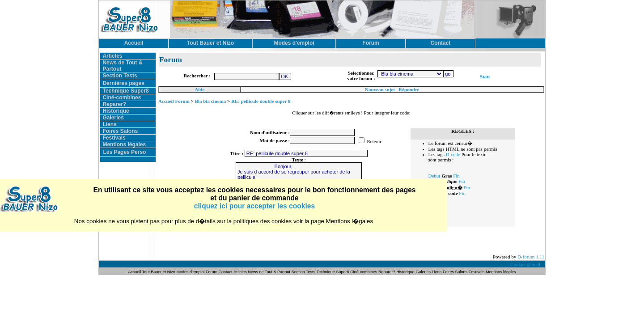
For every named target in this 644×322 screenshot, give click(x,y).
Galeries (113, 118)
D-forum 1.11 (531, 257)
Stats (485, 76)
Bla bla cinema (211, 101)
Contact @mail (526, 264)
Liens (109, 124)
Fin (456, 176)
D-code (453, 154)
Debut (434, 176)
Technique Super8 (125, 91)
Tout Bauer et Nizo (159, 272)
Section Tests (120, 76)
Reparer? (114, 104)
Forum (212, 272)
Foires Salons (120, 131)
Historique (116, 111)
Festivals (114, 138)
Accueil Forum (174, 101)
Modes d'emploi (191, 272)
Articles (112, 56)
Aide (199, 89)
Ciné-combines (122, 97)
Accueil (135, 272)
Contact (226, 272)
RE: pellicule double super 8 (261, 101)
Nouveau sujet (380, 89)
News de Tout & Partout (269, 272)
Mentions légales (124, 144)
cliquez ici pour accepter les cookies (254, 206)
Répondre (409, 89)
